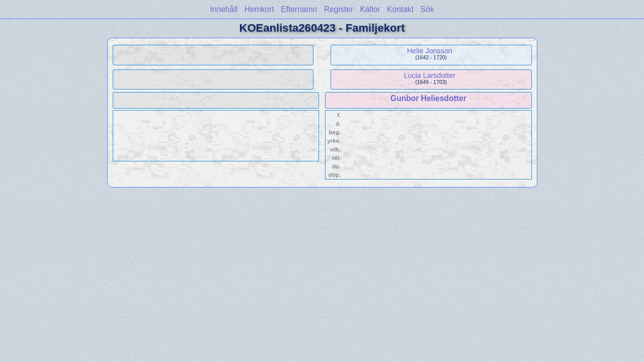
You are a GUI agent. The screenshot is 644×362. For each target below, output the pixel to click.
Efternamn (299, 9)
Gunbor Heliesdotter (428, 98)
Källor (370, 9)
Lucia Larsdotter (430, 75)
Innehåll (224, 9)
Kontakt (400, 9)
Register (339, 9)
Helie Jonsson (430, 51)
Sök (427, 9)
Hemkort (259, 9)
